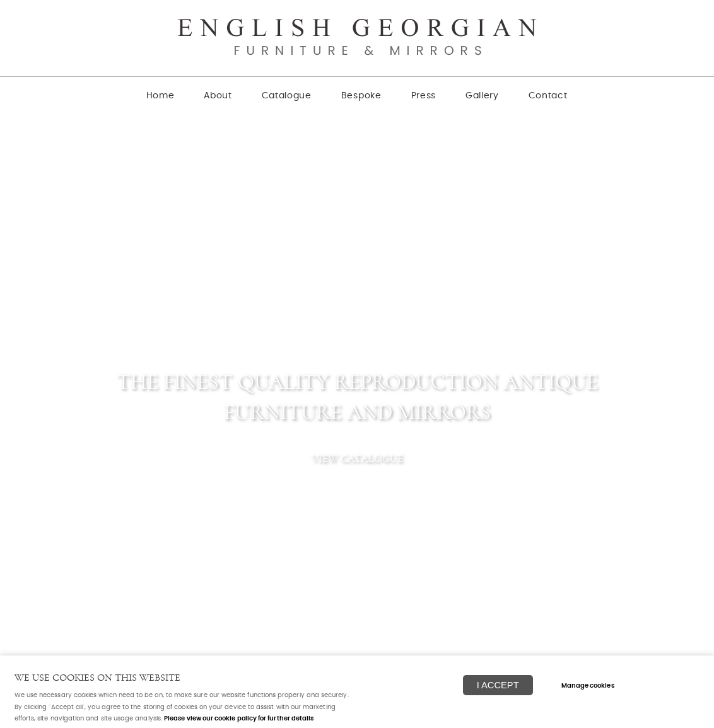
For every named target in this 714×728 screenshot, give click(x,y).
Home (161, 96)
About (218, 96)
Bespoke (361, 96)
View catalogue (357, 459)
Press (424, 96)
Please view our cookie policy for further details (239, 719)
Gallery (482, 96)
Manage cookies (588, 686)
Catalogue (287, 96)
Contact (548, 96)
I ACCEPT (498, 685)
